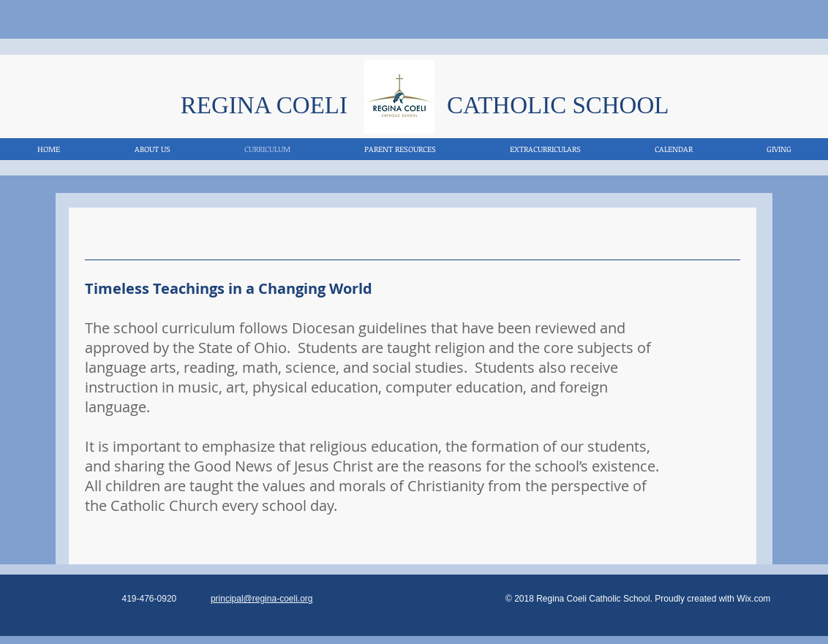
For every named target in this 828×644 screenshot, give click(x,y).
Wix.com (753, 599)
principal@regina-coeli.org (262, 599)
